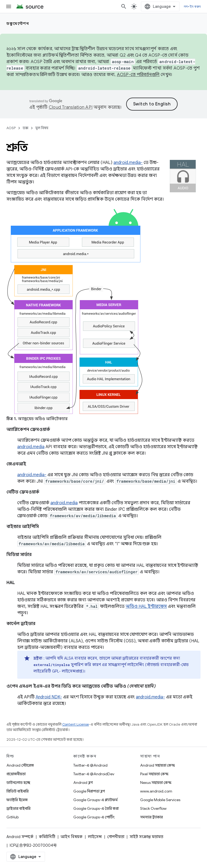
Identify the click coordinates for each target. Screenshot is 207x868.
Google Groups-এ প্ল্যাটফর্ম (95, 800)
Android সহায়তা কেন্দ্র (158, 765)
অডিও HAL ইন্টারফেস (146, 606)
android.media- (128, 163)
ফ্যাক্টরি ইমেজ (17, 800)
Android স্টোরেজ (20, 765)
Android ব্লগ (83, 783)
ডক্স (25, 128)
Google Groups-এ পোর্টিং (94, 817)
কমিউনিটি (47, 837)
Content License (76, 724)
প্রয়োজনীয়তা (16, 774)
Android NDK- (49, 697)
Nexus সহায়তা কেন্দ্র (156, 783)
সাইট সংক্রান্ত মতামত (146, 837)
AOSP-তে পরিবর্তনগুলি (138, 75)
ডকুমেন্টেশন (18, 23)
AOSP (11, 128)
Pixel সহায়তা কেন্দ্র (154, 774)
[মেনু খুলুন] (9, 6)
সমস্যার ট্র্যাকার (151, 817)
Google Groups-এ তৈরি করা (96, 808)
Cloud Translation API (71, 107)
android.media (31, 447)
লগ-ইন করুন (192, 6)
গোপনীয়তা (116, 837)
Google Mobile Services (160, 800)
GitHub (13, 817)
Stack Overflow (153, 808)
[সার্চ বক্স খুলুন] (124, 6)
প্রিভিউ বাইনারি (18, 791)
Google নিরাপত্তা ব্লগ (89, 791)
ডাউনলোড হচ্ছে (18, 783)
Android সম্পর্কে (20, 837)
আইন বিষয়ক (72, 837)
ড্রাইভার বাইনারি (18, 808)
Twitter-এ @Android (90, 765)
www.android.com (156, 791)
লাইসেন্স (95, 837)
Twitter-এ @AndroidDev (94, 774)
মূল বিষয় (42, 128)
